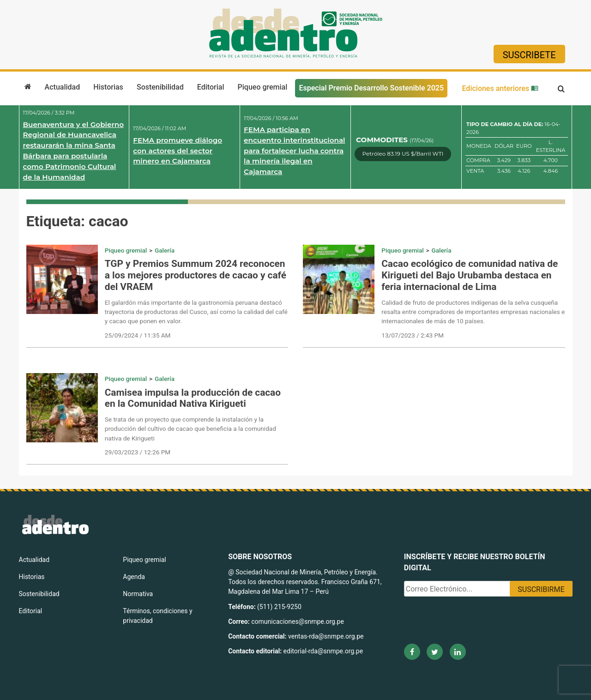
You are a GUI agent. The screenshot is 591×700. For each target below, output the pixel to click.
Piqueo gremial (263, 87)
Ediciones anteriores (500, 88)
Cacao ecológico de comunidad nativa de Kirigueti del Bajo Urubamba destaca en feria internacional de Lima (470, 275)
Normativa (138, 594)
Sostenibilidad (160, 87)
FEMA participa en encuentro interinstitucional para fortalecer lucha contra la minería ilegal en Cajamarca (294, 151)
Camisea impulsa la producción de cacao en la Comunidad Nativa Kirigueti (193, 398)
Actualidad (63, 87)
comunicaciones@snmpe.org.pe (298, 622)
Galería (165, 250)
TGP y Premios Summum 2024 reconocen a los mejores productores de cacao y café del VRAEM (196, 275)
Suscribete (529, 55)
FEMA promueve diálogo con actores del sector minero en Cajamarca (178, 151)
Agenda (134, 577)
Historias (108, 87)
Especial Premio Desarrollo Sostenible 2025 (371, 88)
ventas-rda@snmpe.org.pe (326, 636)
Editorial (211, 87)
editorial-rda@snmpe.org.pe (323, 651)
